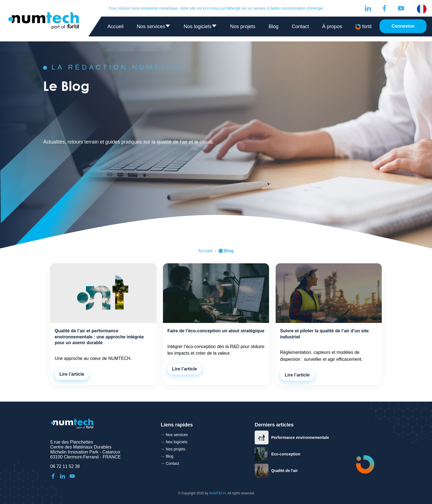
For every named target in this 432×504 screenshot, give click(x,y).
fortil (363, 27)
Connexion (403, 26)
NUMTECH (217, 493)
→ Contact (170, 463)
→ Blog (167, 456)
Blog (273, 26)
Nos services (154, 28)
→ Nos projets (173, 449)
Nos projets (243, 26)
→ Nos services (174, 435)
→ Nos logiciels (174, 442)
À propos (332, 26)
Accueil (115, 26)
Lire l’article (72, 374)
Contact (300, 26)
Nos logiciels (200, 28)
